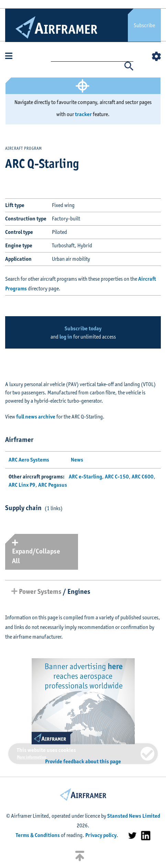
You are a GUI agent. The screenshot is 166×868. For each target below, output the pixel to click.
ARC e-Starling (85, 477)
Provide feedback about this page (83, 761)
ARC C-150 (117, 477)
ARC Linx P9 (22, 485)
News (77, 460)
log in (66, 337)
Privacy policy (101, 835)
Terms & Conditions (38, 835)
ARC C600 (143, 477)
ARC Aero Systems (29, 460)
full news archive (36, 417)
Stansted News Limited (134, 816)
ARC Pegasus (53, 485)
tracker (83, 114)
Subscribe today (83, 328)
